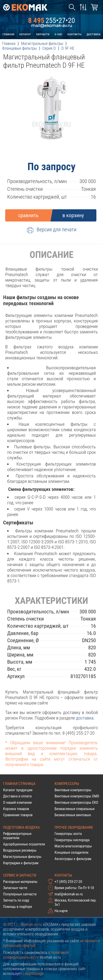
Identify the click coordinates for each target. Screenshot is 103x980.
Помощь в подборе (18, 907)
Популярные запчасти (20, 894)
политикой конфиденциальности (36, 955)
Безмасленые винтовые (73, 815)
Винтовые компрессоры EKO (76, 802)
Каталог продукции (18, 790)
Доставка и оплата (17, 796)
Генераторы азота (68, 834)
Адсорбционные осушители (24, 844)
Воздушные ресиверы (20, 850)
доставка (94, 34)
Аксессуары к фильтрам (73, 859)
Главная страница (19, 784)
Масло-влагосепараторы (73, 846)
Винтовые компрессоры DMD (77, 796)
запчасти (43, 34)
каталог (25, 34)
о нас (58, 34)
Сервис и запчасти (20, 875)
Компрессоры (67, 784)
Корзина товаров (16, 809)
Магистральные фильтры (22, 857)
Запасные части (15, 888)
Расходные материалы (20, 882)
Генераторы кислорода (72, 840)
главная (8, 34)
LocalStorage (33, 974)
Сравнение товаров (18, 815)
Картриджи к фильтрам (21, 863)
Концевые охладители (71, 852)
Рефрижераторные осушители (17, 836)
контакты (74, 34)
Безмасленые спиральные (75, 809)
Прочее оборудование (74, 827)
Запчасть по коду (16, 900)
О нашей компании (17, 802)
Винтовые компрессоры (73, 790)
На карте (61, 911)
